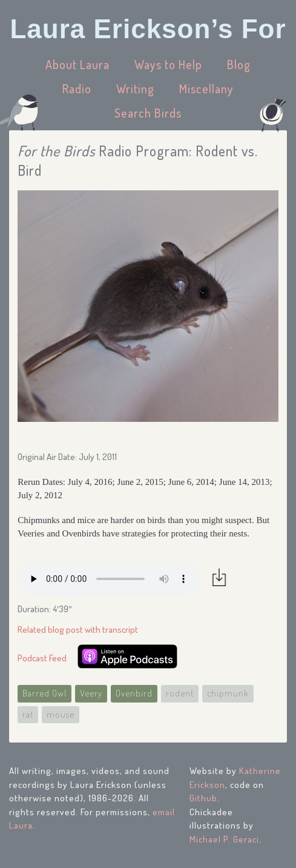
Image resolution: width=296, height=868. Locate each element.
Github (203, 798)
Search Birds (148, 113)
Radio (77, 88)
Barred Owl (44, 693)
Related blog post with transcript (78, 629)
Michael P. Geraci (224, 839)
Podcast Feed (42, 658)
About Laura (77, 64)
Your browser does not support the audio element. (108, 579)
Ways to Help (168, 64)
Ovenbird (134, 693)
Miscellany (206, 88)
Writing (135, 88)
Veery (91, 693)
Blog (239, 64)
